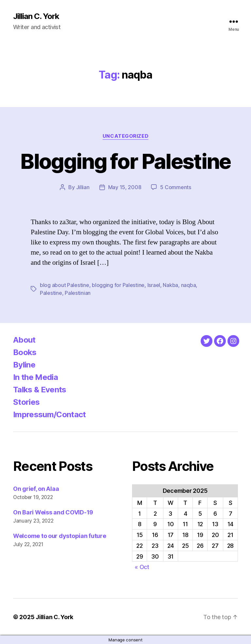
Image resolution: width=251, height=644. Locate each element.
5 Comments (176, 187)
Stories (26, 402)
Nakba (170, 285)
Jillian (83, 187)
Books (25, 352)
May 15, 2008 (125, 187)
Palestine (51, 293)
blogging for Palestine (118, 285)
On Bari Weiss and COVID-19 (53, 512)
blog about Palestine (65, 285)
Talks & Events (40, 390)
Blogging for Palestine (125, 161)
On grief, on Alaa (36, 489)
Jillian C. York (36, 16)
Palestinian (78, 293)
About (24, 340)
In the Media (35, 377)
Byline (24, 365)
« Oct (142, 567)
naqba (189, 285)
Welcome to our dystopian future (60, 536)
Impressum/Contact (50, 414)
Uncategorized (125, 136)
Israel (154, 285)
